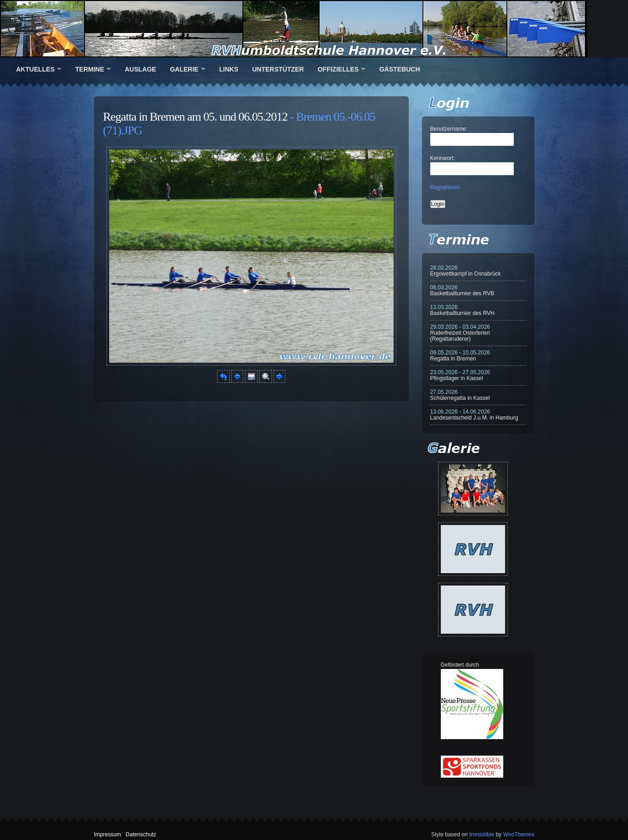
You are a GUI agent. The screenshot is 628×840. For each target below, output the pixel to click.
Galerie (184, 69)
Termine (90, 69)
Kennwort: (443, 158)
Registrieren (445, 188)
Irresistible (482, 834)
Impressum (108, 834)
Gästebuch (400, 69)
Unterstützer (278, 69)
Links (229, 69)
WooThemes (519, 834)
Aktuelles (35, 69)
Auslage (140, 69)
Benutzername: (449, 129)
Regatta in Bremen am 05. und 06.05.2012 (195, 117)
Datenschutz (141, 834)
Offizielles (338, 69)
